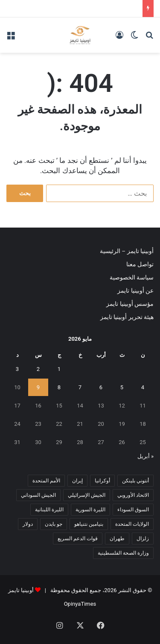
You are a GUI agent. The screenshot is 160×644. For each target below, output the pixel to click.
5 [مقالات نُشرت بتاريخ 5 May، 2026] (122, 387)
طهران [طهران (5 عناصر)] (117, 539)
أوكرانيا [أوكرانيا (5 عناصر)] (102, 481)
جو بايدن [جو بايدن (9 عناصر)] (54, 524)
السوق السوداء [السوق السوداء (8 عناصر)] (133, 510)
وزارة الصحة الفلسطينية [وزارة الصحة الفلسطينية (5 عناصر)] (123, 553)
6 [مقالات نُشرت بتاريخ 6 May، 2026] (101, 387)
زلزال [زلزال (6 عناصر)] (143, 539)
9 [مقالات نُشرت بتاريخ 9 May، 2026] (38, 387)
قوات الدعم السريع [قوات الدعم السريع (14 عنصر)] (78, 539)
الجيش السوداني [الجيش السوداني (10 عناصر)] (38, 495)
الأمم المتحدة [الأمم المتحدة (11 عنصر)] (46, 481)
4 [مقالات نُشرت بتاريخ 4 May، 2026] (143, 387)
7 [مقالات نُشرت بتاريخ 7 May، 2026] (80, 387)
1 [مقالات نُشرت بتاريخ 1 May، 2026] (59, 369)
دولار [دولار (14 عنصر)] (28, 524)
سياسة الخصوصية (132, 277)
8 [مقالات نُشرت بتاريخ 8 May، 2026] (59, 387)
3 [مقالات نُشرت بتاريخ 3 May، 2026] (17, 369)
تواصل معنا (140, 264)
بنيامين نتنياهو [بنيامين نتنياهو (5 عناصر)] (89, 524)
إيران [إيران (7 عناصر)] (77, 481)
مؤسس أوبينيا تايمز (130, 304)
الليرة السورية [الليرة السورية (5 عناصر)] (90, 510)
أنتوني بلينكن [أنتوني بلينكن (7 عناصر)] (135, 481)
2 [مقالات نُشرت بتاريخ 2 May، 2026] (38, 369)
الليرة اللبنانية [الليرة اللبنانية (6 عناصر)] (49, 510)
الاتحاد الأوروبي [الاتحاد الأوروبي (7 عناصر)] (133, 495)
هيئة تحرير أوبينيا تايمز (127, 317)
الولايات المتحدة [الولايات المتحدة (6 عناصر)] (132, 524)
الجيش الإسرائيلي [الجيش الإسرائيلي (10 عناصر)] (87, 495)
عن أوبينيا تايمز (135, 291)
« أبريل (145, 456)
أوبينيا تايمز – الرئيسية (127, 251)
